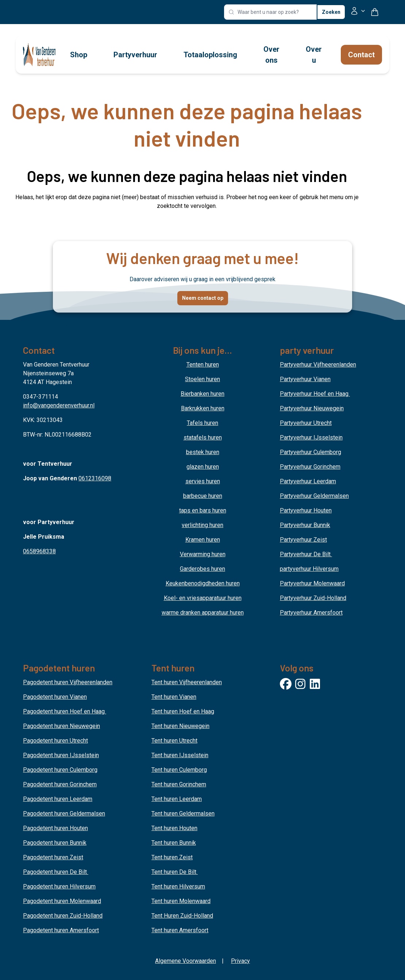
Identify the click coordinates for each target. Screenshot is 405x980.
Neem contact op (203, 298)
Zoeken (331, 12)
